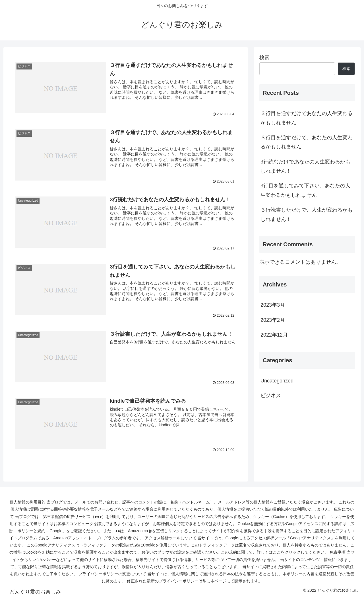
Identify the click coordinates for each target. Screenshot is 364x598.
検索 (264, 58)
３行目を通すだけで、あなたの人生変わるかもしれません (307, 142)
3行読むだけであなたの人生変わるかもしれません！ (305, 166)
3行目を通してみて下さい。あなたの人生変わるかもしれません (305, 190)
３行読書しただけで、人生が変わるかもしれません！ (307, 214)
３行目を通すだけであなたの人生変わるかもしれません (307, 118)
